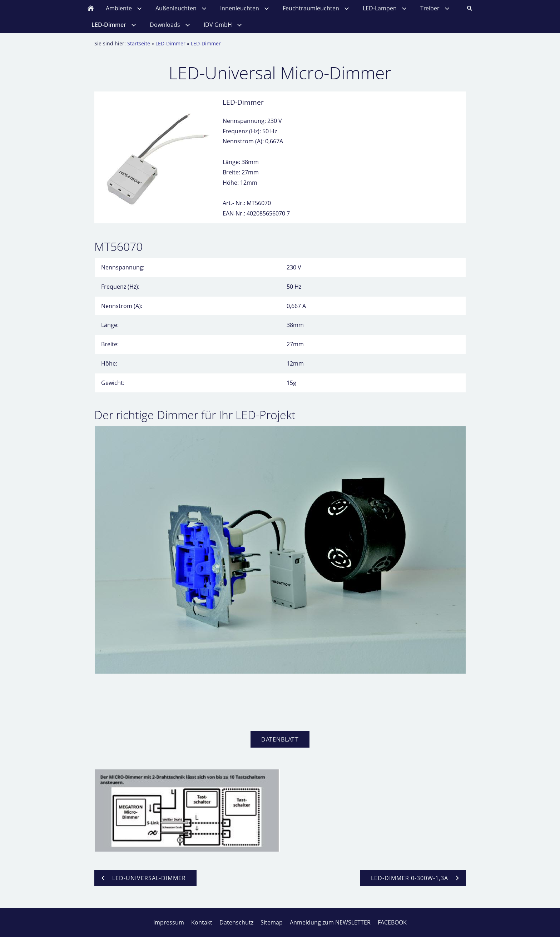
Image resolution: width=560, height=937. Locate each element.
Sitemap (272, 922)
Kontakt (202, 922)
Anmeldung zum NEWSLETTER (330, 922)
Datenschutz (236, 922)
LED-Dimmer (170, 43)
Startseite (139, 43)
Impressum (169, 922)
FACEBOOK (392, 922)
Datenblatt (280, 739)
